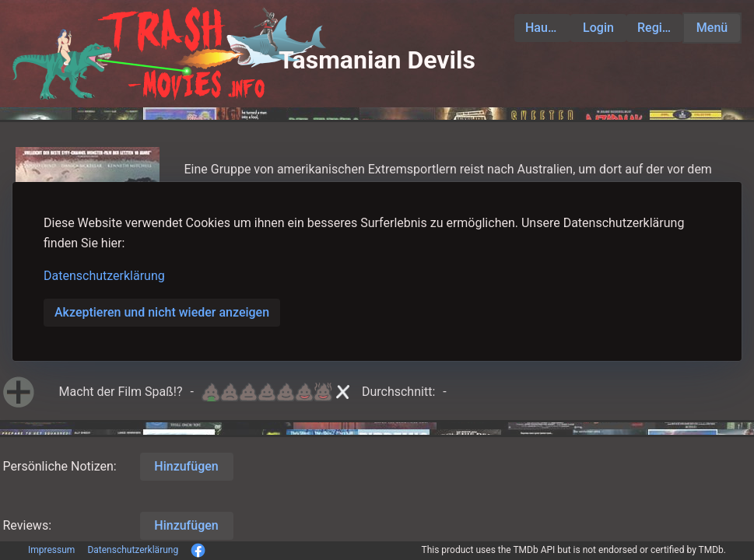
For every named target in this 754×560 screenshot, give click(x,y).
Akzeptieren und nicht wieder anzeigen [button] (162, 312)
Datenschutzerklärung (104, 276)
